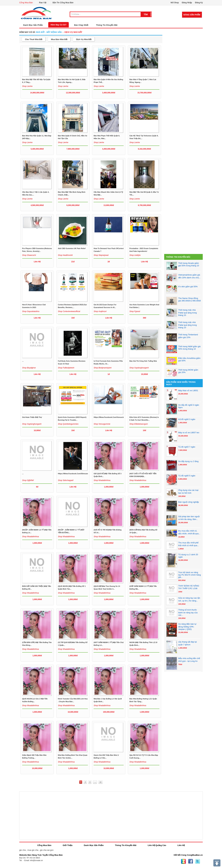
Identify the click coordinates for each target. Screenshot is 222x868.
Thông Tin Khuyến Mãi (107, 25)
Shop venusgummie (102, 424)
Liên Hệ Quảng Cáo (157, 845)
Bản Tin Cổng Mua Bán (63, 3)
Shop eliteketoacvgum (139, 424)
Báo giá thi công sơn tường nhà (143, 361)
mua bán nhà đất (59, 39)
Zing (183, 861)
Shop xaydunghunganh (139, 368)
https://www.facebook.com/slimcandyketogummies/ (79, 474)
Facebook (191, 861)
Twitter (198, 861)
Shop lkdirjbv (135, 255)
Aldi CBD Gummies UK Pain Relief (72, 248)
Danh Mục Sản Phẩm (94, 845)
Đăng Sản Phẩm (192, 15)
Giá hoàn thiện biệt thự (32, 417)
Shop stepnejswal (101, 255)
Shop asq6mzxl (100, 311)
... (23, 361)
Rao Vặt (43, 3)
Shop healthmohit (65, 255)
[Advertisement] (183, 50)
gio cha (23, 850)
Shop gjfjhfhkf (28, 480)
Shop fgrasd (135, 311)
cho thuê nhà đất (34, 39)
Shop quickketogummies (68, 424)
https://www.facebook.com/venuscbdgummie (112, 417)
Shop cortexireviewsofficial (69, 311)
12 (101, 782)
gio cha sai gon (47, 850)
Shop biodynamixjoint (102, 368)
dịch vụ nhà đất (73, 32)
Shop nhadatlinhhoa (102, 480)
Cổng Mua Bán (26, 3)
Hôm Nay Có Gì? (59, 25)
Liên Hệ (181, 845)
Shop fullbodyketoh (66, 368)
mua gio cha (33, 850)
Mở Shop (175, 3)
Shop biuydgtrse (29, 368)
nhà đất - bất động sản (49, 32)
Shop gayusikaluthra (31, 311)
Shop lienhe (27, 86)
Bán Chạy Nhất (81, 25)
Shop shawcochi (29, 255)
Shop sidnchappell (66, 480)
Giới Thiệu (68, 845)
